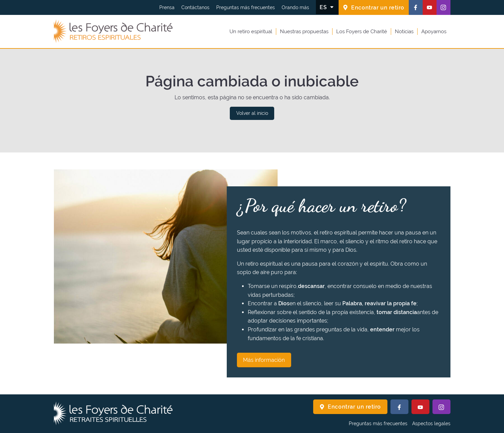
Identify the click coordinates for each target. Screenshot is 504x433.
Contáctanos (195, 7)
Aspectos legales (431, 424)
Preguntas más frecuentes (246, 7)
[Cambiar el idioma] (327, 7)
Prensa (167, 7)
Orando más (295, 7)
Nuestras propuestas (304, 32)
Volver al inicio (252, 113)
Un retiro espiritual (251, 32)
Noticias (404, 32)
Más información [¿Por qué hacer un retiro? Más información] (264, 360)
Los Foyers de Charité (362, 32)
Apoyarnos (434, 32)
